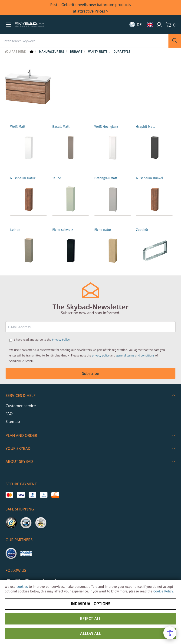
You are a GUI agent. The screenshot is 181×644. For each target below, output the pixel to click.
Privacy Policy (61, 340)
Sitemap (13, 422)
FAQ (9, 414)
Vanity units (98, 52)
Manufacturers (52, 52)
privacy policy (101, 355)
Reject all (90, 619)
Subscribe (90, 373)
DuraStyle (122, 52)
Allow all (91, 634)
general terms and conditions (135, 355)
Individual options (91, 604)
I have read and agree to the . (42, 340)
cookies (22, 587)
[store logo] (30, 25)
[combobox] (84, 41)
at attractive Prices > (91, 11)
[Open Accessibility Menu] (170, 633)
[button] (8, 25)
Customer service (21, 406)
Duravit (77, 52)
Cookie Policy (163, 592)
